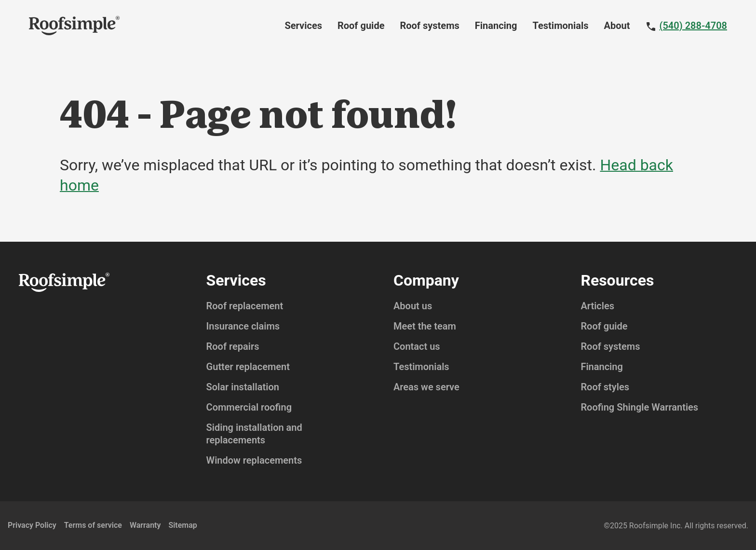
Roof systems (429, 26)
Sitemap (182, 525)
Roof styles (605, 387)
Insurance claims (243, 326)
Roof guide (361, 26)
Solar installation (243, 387)
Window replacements (254, 460)
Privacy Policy (32, 525)
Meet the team (425, 326)
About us (413, 306)
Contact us (417, 346)
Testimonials (561, 26)
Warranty (145, 525)
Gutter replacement (248, 367)
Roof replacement (245, 306)
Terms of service (93, 525)
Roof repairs (233, 346)
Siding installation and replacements (254, 434)
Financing (496, 26)
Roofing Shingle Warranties (639, 407)
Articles (597, 306)
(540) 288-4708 (693, 26)
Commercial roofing (249, 407)
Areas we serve (426, 387)
